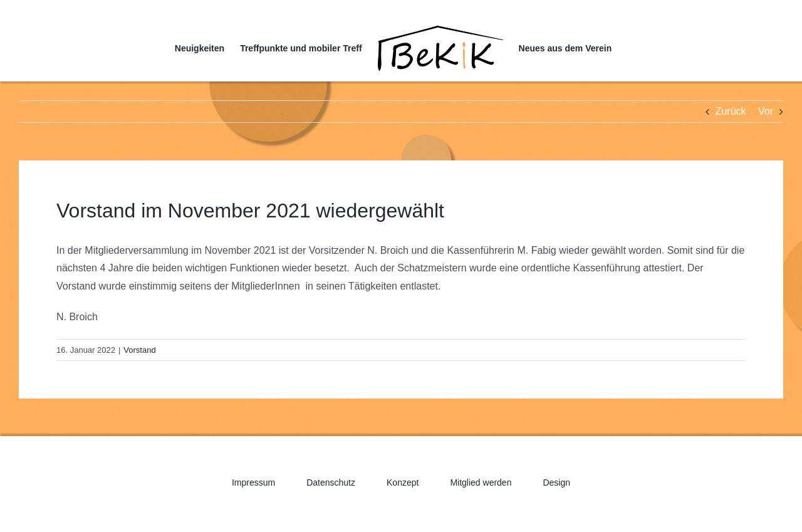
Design (556, 482)
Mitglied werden (481, 482)
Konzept (403, 482)
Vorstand (139, 350)
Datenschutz (331, 482)
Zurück (731, 111)
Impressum (253, 482)
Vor (766, 111)
